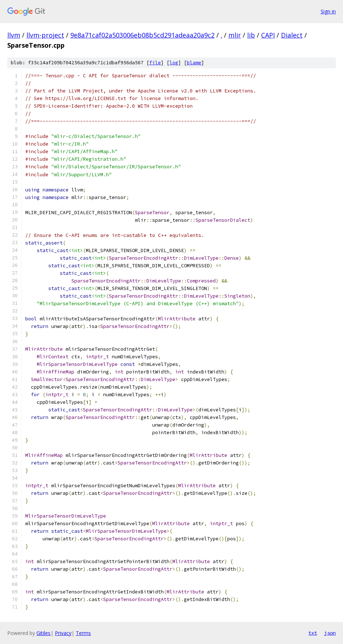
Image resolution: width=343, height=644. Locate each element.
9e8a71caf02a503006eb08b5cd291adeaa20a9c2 (142, 35)
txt (313, 633)
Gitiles (43, 633)
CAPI (268, 35)
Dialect (292, 35)
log (174, 63)
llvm (14, 35)
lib (251, 35)
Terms (83, 633)
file (155, 63)
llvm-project (45, 35)
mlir (235, 35)
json (330, 633)
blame (194, 63)
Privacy (63, 633)
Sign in (328, 11)
